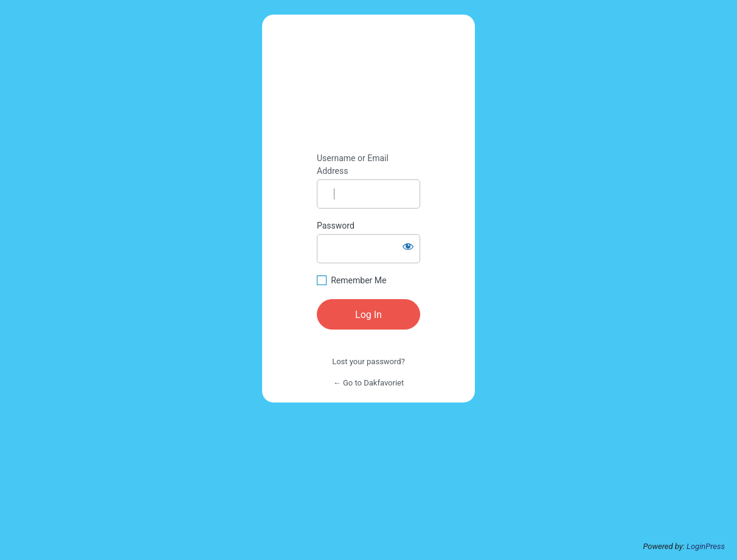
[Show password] (408, 246)
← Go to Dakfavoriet (369, 383)
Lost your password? (368, 361)
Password (336, 226)
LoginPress (706, 546)
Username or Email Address (353, 164)
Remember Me (358, 280)
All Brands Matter (368, 84)
